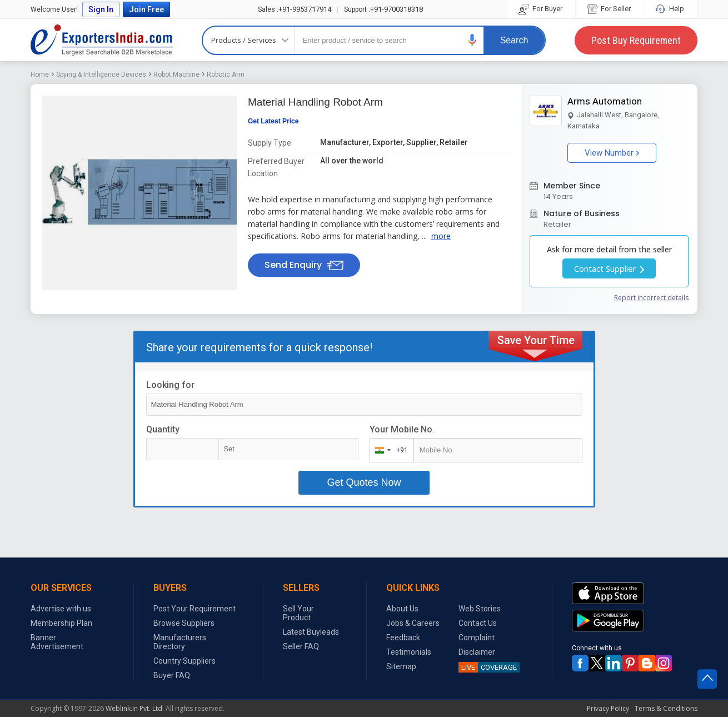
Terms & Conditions (666, 708)
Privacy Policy (608, 708)
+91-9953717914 (295, 9)
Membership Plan (61, 623)
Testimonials (409, 652)
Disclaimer (477, 652)
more (441, 236)
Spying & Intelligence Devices (101, 74)
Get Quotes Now (364, 482)
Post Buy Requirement (636, 40)
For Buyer (541, 9)
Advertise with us (61, 609)
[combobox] (389, 450)
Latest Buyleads (311, 632)
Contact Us (478, 623)
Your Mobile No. (402, 429)
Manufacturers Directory (180, 642)
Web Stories (480, 609)
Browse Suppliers (184, 623)
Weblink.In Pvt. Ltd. (135, 708)
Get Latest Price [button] (273, 121)
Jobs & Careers (413, 623)
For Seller (610, 9)
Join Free (146, 9)
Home (40, 74)
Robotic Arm (226, 74)
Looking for (170, 385)
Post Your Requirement (195, 609)
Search (514, 40)
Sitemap (401, 666)
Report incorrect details (651, 298)
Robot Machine (176, 74)
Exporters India (102, 40)
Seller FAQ (301, 646)
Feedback (403, 638)
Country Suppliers (185, 661)
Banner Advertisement (57, 642)
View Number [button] (612, 153)
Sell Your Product (298, 613)
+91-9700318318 (383, 9)
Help (670, 9)
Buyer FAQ (172, 675)
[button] (472, 40)
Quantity (163, 429)
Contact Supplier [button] (609, 268)
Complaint (477, 638)
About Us (402, 609)
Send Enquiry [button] (304, 265)
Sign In (101, 9)
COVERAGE (488, 667)
